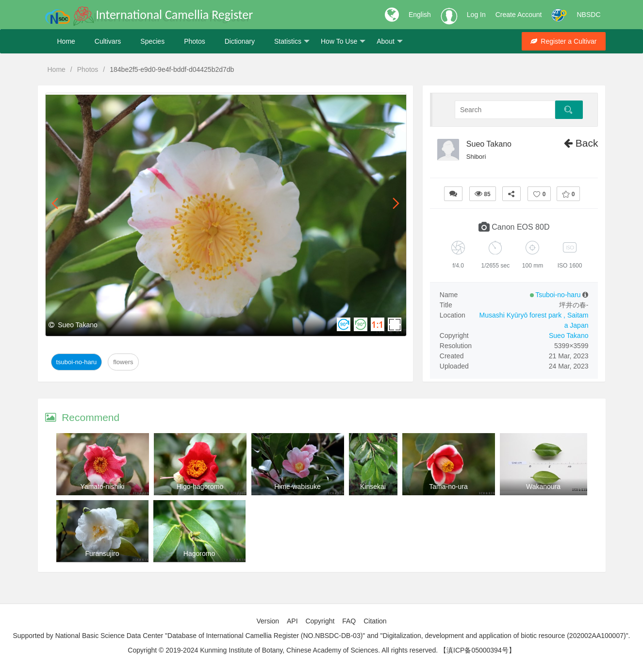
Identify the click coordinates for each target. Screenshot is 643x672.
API (292, 621)
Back (581, 143)
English (420, 15)
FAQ (349, 621)
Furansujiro (102, 554)
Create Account (519, 15)
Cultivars (108, 41)
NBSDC (588, 15)
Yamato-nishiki (103, 487)
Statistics (292, 42)
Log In (476, 15)
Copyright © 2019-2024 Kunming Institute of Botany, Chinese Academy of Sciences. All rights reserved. (283, 650)
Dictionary (240, 41)
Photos (195, 41)
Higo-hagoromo (200, 487)
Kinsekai (373, 487)
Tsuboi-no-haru (77, 362)
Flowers (123, 362)
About (390, 42)
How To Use (343, 42)
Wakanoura (543, 487)
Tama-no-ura (448, 487)
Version (268, 621)
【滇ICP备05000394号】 (478, 650)
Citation (375, 621)
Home (66, 41)
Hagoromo (199, 554)
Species (152, 41)
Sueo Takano (489, 144)
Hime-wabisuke (297, 487)
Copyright (320, 621)
